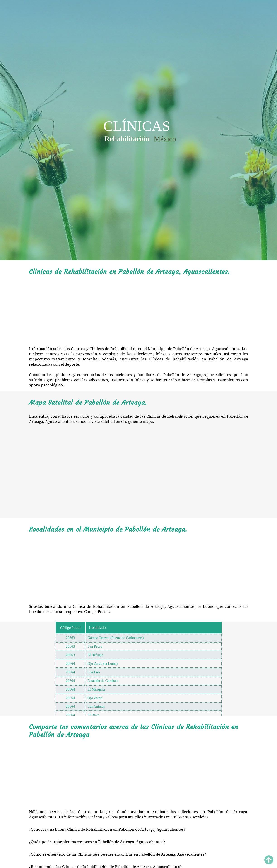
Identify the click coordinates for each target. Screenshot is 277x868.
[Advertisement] (139, 311)
